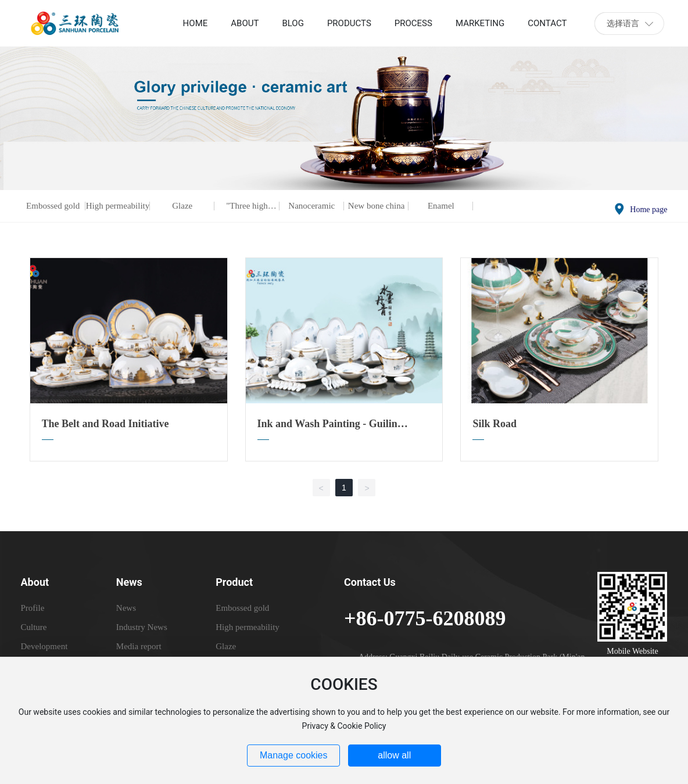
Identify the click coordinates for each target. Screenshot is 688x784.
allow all (394, 755)
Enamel (441, 206)
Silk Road (494, 424)
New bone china (376, 206)
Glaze (182, 206)
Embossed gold (53, 206)
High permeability (118, 206)
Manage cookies (294, 755)
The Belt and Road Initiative (105, 424)
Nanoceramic (311, 206)
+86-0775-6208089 (425, 618)
